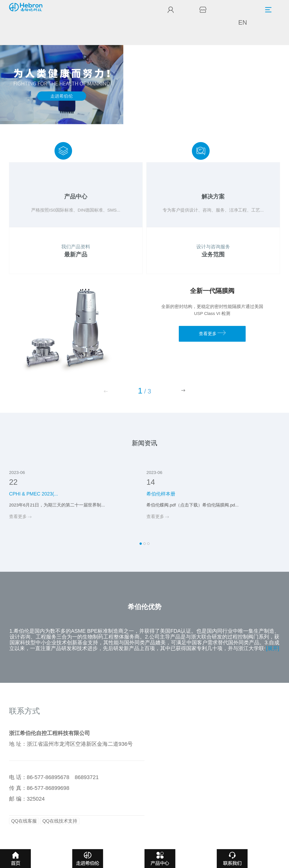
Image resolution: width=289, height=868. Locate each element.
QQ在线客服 (24, 821)
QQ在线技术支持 (60, 821)
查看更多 (212, 333)
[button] (183, 390)
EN (243, 23)
